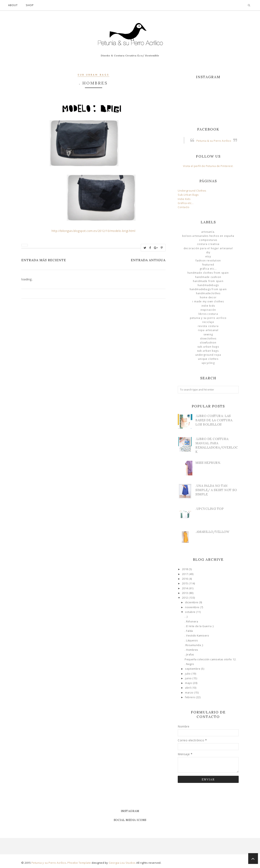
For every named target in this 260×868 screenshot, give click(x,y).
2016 (185, 579)
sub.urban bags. (208, 351)
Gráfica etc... (186, 203)
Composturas (208, 240)
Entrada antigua (148, 260)
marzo (190, 693)
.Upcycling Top (210, 509)
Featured (208, 265)
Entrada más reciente (44, 260)
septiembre (193, 669)
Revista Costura (208, 326)
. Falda (189, 631)
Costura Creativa (208, 244)
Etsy (208, 256)
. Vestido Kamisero (197, 636)
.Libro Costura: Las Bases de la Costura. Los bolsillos (214, 420)
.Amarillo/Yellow (212, 532)
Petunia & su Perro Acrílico (214, 141)
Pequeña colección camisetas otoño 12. (211, 659)
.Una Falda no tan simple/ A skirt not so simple (216, 490)
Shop (30, 5)
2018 (185, 569)
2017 (185, 574)
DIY (208, 252)
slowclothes (208, 339)
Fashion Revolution (208, 261)
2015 (185, 583)
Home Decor (208, 297)
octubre (191, 612)
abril (188, 688)
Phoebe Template (79, 863)
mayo (189, 683)
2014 (185, 588)
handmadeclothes (208, 293)
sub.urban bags (93, 75)
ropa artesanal (208, 330)
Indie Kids (184, 199)
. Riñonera (191, 622)
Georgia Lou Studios (122, 863)
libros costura (208, 314)
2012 (185, 598)
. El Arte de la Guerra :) (199, 626)
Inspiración (208, 310)
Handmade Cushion (208, 277)
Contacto (184, 207)
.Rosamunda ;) (194, 645)
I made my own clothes (208, 301)
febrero (190, 697)
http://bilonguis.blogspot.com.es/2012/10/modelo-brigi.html (93, 231)
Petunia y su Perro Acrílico (208, 318)
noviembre (192, 607)
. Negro (189, 664)
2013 (185, 593)
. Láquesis (191, 640)
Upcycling (208, 363)
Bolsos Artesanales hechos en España (208, 236)
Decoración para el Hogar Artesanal (208, 248)
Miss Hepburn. (208, 463)
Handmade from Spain (208, 281)
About (13, 5)
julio (188, 674)
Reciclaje (208, 322)
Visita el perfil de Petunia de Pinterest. (208, 166)
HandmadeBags (208, 285)
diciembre (192, 602)
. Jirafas (189, 655)
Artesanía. (208, 232)
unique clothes (208, 359)
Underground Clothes (192, 191)
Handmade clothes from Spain (208, 273)
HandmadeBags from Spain (208, 289)
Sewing (208, 334)
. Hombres (191, 650)
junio (189, 678)
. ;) (186, 617)
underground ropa (208, 355)
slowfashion (208, 343)
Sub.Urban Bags (188, 195)
